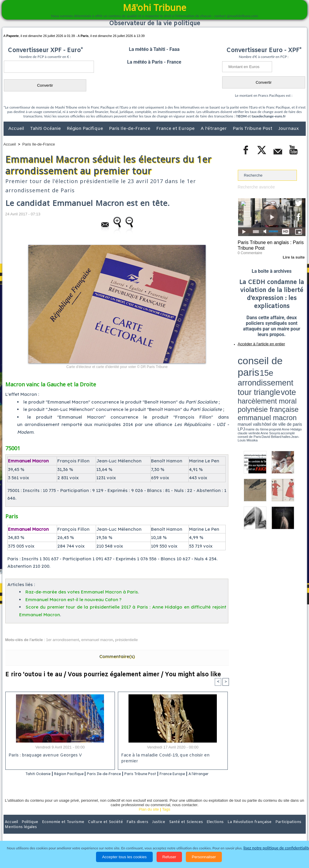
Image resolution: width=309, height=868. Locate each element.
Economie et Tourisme (58, 830)
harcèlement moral (253, 366)
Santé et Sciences (167, 830)
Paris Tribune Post (253, 129)
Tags (166, 817)
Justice (143, 830)
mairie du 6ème (248, 374)
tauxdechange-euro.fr (269, 116)
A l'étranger (214, 129)
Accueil (17, 129)
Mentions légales (289, 830)
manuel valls (276, 371)
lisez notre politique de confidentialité (277, 848)
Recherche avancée (255, 187)
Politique (28, 830)
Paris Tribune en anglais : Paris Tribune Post (269, 244)
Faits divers (125, 830)
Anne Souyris (291, 374)
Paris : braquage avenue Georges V (44, 756)
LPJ (240, 374)
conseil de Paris (244, 376)
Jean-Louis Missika (274, 376)
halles (264, 376)
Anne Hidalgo (267, 374)
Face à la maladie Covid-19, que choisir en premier (172, 756)
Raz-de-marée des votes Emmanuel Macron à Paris (82, 592)
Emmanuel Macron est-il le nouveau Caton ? (73, 600)
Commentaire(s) (117, 656)
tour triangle (279, 361)
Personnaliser (204, 857)
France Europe (196, 774)
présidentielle (127, 640)
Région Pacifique (86, 129)
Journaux (288, 129)
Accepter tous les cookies (124, 857)
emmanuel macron (97, 640)
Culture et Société (96, 830)
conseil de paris (256, 355)
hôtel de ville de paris (293, 371)
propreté (258, 374)
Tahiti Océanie (46, 129)
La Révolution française (225, 830)
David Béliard (256, 376)
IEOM (242, 116)
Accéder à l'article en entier (257, 342)
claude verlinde (279, 374)
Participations (260, 830)
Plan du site (149, 817)
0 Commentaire (249, 251)
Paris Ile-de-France (130, 129)
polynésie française (286, 366)
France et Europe (176, 129)
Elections (194, 830)
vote (295, 361)
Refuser (169, 857)
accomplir (300, 374)
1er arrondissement (63, 640)
